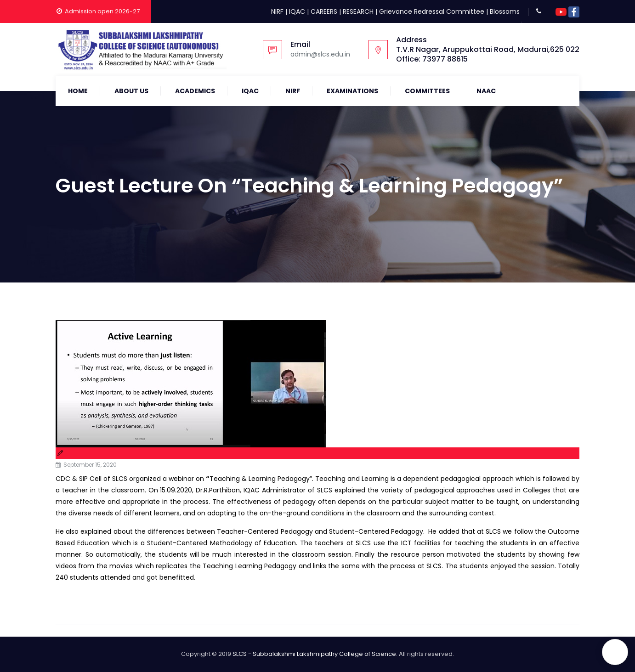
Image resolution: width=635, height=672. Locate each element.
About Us (131, 91)
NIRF (277, 11)
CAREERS (324, 11)
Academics (195, 91)
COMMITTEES (427, 91)
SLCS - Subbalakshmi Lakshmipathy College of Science (314, 654)
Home (78, 91)
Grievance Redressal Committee (432, 11)
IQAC (297, 11)
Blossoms (505, 11)
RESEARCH (358, 11)
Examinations (352, 91)
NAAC (486, 91)
